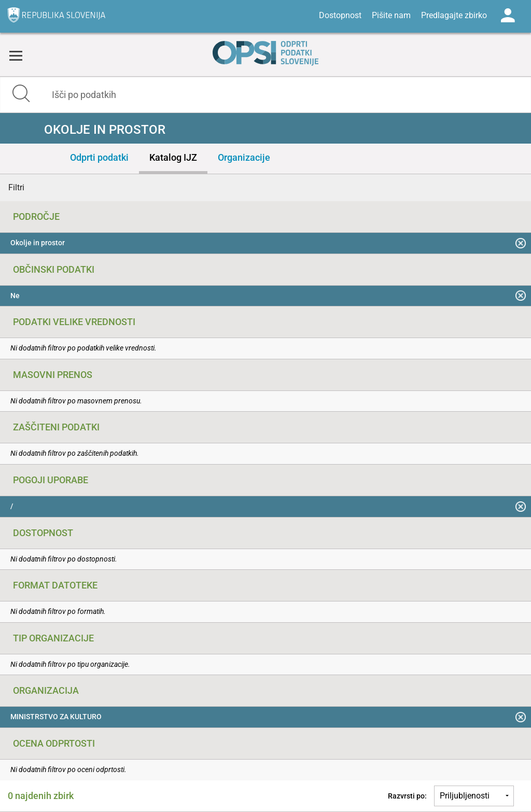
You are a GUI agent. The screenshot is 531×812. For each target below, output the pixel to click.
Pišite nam (391, 15)
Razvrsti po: (407, 796)
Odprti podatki (99, 157)
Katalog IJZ (173, 157)
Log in (508, 16)
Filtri (16, 187)
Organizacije (244, 157)
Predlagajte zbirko (454, 15)
